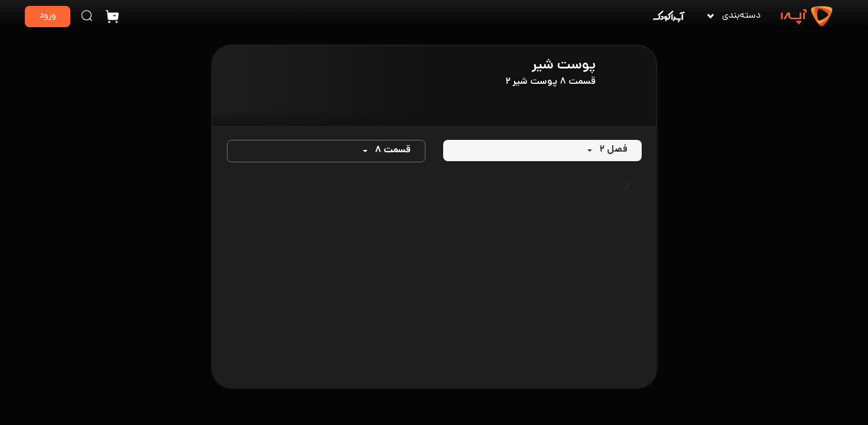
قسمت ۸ (393, 151)
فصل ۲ (613, 150)
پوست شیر (564, 66)
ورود (48, 16)
